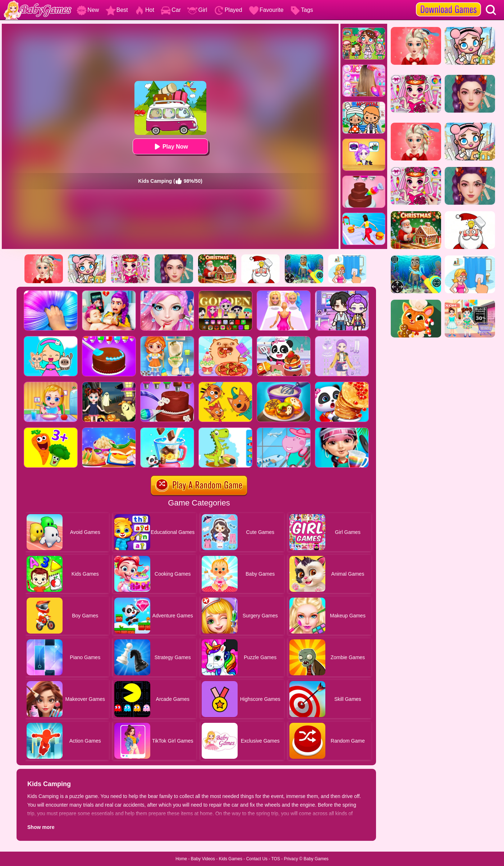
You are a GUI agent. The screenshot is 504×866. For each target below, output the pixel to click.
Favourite (266, 10)
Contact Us (257, 859)
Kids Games (231, 859)
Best (117, 10)
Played (228, 10)
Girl (197, 10)
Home (181, 859)
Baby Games (316, 859)
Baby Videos (203, 859)
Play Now (170, 147)
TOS (276, 859)
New (88, 10)
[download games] (448, 3)
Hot (144, 10)
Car (171, 10)
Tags (302, 10)
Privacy (291, 859)
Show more (41, 827)
